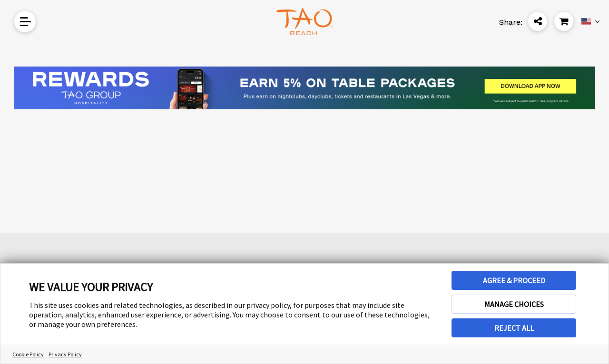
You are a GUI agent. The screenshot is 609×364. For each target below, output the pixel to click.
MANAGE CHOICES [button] (514, 304)
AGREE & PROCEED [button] (514, 280)
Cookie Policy (28, 354)
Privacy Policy (65, 354)
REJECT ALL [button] (514, 328)
